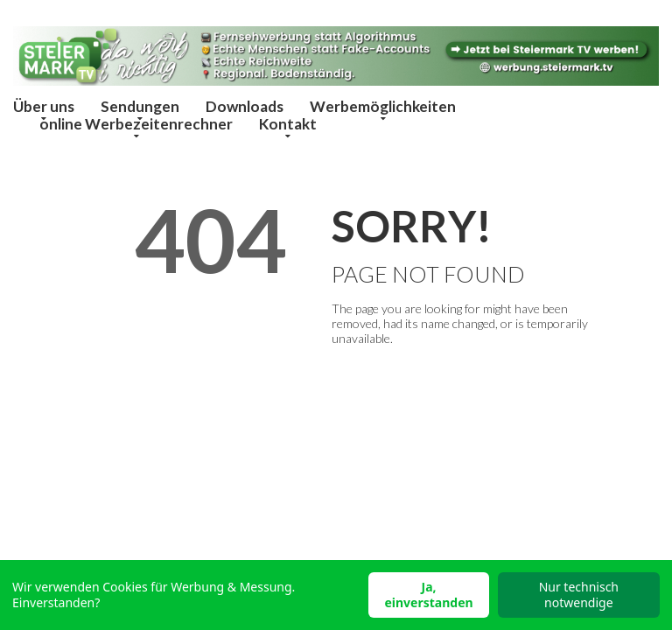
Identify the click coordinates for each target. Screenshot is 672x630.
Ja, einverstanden (428, 595)
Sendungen (140, 106)
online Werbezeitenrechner (136, 124)
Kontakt (288, 124)
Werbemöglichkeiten (383, 106)
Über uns (44, 106)
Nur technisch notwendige (579, 595)
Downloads (245, 106)
